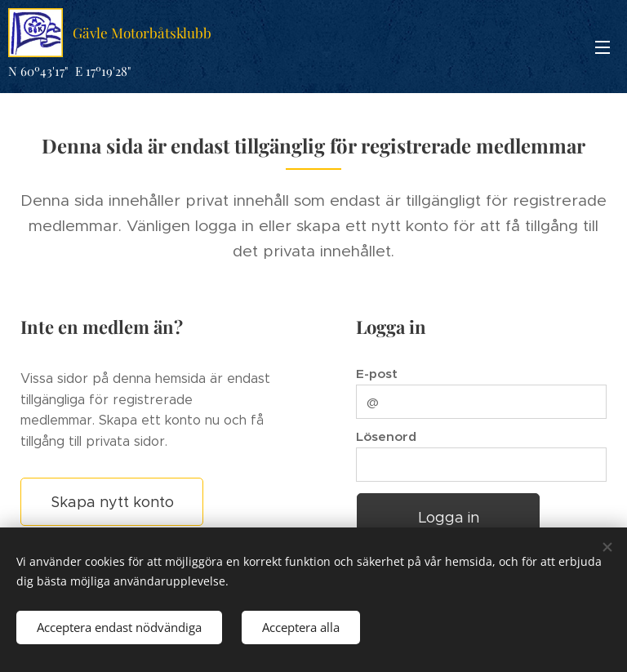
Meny (603, 47)
